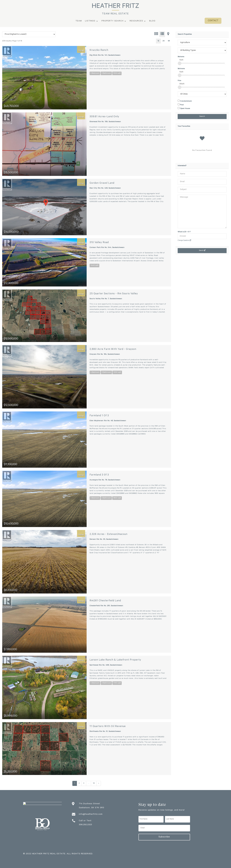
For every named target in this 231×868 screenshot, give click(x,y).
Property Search (112, 21)
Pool (181, 105)
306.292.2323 (85, 825)
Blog (152, 21)
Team (79, 21)
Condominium (185, 101)
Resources (136, 21)
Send (202, 250)
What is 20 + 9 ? (184, 232)
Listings (90, 21)
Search (202, 117)
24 (164, 41)
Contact (213, 21)
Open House (184, 108)
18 (94, 783)
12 (158, 41)
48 (169, 41)
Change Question (184, 241)
